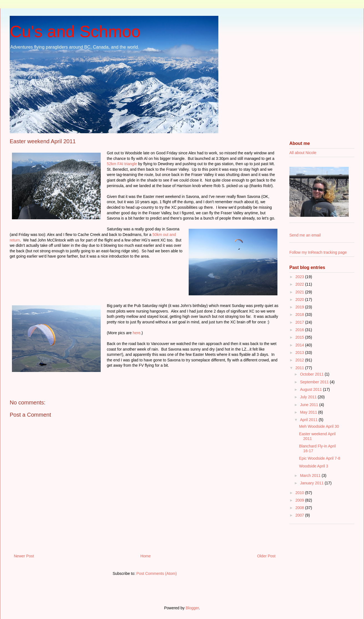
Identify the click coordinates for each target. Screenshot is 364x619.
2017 (300, 322)
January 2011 (312, 483)
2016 (300, 330)
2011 (300, 368)
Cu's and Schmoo (75, 32)
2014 (300, 345)
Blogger (192, 608)
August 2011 (311, 389)
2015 (300, 337)
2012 (300, 360)
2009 (300, 500)
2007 (300, 515)
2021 (300, 292)
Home (146, 556)
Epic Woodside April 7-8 (320, 458)
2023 (300, 277)
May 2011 (309, 412)
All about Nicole (303, 153)
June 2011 (309, 405)
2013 (300, 353)
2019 (300, 307)
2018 (300, 314)
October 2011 (312, 374)
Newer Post (24, 556)
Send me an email (305, 235)
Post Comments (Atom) (157, 573)
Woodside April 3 (314, 466)
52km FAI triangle (122, 164)
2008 (300, 508)
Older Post (266, 556)
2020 (300, 300)
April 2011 (309, 420)
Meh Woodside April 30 (319, 426)
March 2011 (311, 475)
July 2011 (309, 397)
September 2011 (315, 382)
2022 (300, 284)
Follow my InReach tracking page (318, 252)
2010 (300, 493)
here (136, 333)
